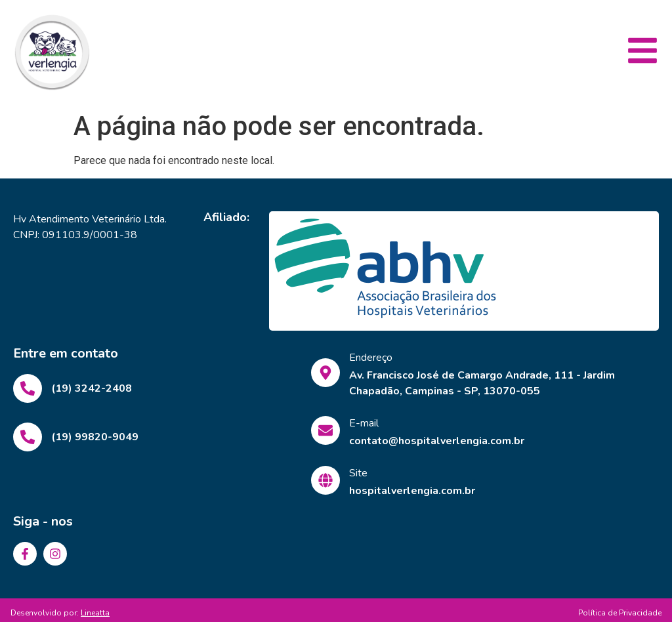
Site (358, 473)
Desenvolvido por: (60, 613)
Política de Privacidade (620, 613)
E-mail (364, 423)
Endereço (371, 358)
